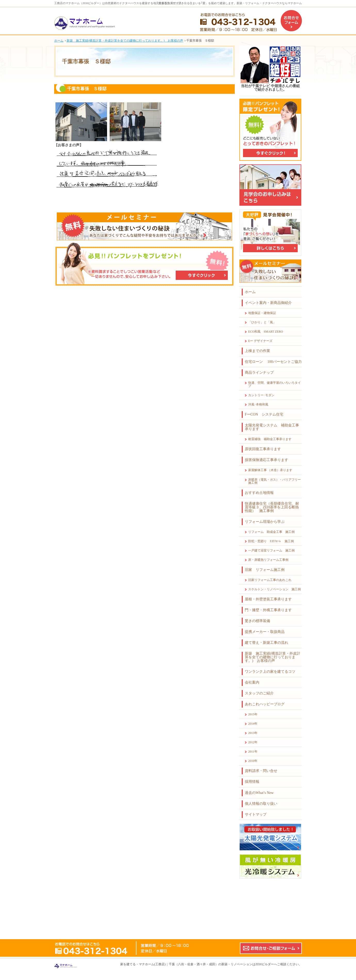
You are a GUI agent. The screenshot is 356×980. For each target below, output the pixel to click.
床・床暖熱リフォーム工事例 (268, 560)
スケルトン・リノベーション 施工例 (274, 589)
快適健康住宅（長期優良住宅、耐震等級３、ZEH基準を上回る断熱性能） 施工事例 (272, 507)
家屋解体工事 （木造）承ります (270, 470)
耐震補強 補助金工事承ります (270, 439)
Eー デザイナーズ (260, 341)
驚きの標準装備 (257, 621)
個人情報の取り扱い (261, 804)
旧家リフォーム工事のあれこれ (270, 580)
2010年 (253, 761)
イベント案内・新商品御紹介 (268, 303)
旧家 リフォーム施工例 (265, 570)
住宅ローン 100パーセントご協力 (273, 362)
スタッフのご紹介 (259, 693)
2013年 (253, 733)
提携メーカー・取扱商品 (265, 632)
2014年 (253, 724)
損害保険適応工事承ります (266, 460)
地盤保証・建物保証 (262, 313)
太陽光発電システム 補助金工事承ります (272, 427)
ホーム (250, 292)
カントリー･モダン (261, 395)
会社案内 (252, 682)
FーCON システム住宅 (264, 414)
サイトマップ (256, 814)
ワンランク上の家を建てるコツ (270, 672)
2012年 (253, 742)
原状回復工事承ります (263, 449)
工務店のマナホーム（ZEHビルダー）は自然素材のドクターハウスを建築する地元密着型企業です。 (118, 3)
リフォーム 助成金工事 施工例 (271, 532)
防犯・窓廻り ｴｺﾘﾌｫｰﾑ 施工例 (271, 541)
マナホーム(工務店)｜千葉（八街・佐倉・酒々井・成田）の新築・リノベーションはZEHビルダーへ (208, 964)
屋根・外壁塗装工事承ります (268, 599)
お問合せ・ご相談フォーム (271, 948)
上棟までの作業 (257, 351)
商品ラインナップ (259, 373)
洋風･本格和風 (258, 404)
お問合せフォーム (291, 21)
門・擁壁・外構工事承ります (268, 610)
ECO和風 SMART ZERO (266, 332)
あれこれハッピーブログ (265, 704)
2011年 (253, 752)
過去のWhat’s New (259, 793)
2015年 (253, 714)
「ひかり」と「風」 (262, 322)
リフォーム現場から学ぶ (265, 522)
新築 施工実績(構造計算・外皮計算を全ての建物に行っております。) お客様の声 (273, 657)
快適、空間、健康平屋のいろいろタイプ (274, 384)
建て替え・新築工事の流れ (266, 643)
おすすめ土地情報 (259, 493)
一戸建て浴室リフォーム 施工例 (271, 550)
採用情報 (252, 782)
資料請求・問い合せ (261, 771)
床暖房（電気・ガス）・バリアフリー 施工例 (275, 481)
